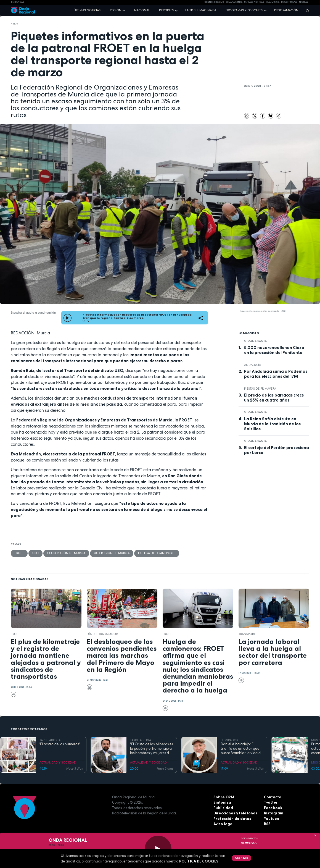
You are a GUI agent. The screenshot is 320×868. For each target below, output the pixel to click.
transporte (248, 634)
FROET (15, 24)
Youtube (272, 819)
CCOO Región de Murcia (66, 553)
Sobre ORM (224, 797)
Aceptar (241, 858)
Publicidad (223, 808)
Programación (286, 10)
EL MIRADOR (229, 740)
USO (35, 553)
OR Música (249, 843)
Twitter (271, 802)
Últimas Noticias (254, 2)
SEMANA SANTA (234, 2)
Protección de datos (232, 819)
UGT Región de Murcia (112, 553)
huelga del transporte (157, 553)
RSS (267, 824)
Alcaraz (304, 2)
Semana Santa (255, 341)
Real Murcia (273, 2)
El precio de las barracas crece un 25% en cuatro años (274, 398)
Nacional (142, 10)
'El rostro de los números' (59, 744)
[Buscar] (306, 11)
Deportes (166, 10)
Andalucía (252, 365)
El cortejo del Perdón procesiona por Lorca (277, 450)
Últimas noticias (87, 10)
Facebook (273, 808)
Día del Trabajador (102, 634)
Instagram (274, 813)
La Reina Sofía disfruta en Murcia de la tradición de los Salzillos (272, 424)
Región (116, 10)
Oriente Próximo (214, 2)
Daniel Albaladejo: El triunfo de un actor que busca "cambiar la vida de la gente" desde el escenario (242, 749)
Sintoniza (222, 802)
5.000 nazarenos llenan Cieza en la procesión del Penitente (274, 350)
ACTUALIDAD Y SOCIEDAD (58, 762)
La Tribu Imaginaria (201, 10)
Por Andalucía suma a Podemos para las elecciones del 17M (276, 374)
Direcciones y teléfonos (235, 813)
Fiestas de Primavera (260, 389)
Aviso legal (224, 824)
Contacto (273, 797)
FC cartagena (289, 2)
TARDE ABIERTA (50, 740)
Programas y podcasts (244, 10)
